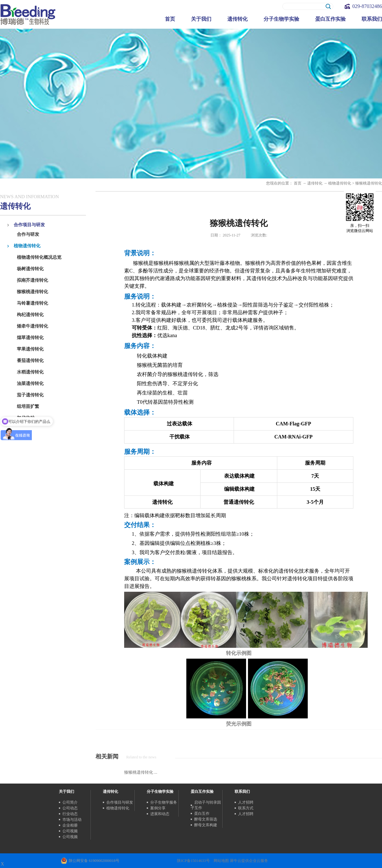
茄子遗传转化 (30, 395)
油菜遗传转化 (30, 383)
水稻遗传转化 (30, 372)
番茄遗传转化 (30, 361)
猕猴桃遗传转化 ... (141, 772)
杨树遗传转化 (30, 269)
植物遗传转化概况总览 (39, 257)
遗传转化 (315, 183)
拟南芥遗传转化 (32, 280)
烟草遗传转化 (30, 338)
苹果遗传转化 (30, 349)
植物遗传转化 (340, 183)
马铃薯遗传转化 (32, 303)
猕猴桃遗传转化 (32, 292)
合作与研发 (28, 234)
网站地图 (220, 861)
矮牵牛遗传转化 (32, 326)
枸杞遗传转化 (30, 315)
